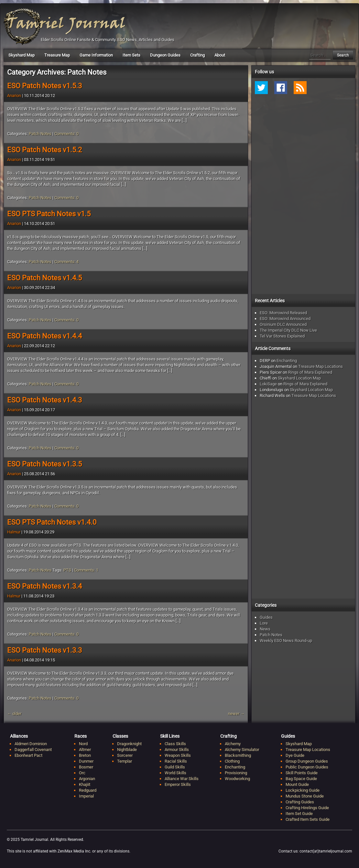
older (14, 714)
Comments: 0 (66, 134)
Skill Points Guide (302, 773)
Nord (83, 744)
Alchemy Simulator (242, 750)
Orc (82, 773)
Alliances (19, 736)
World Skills (175, 773)
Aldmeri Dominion (31, 744)
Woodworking (237, 779)
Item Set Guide (299, 814)
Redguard (88, 790)
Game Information (96, 55)
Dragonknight (129, 744)
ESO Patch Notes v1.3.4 (44, 586)
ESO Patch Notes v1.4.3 (44, 400)
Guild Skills (175, 767)
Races (81, 736)
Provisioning (236, 773)
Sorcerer (125, 755)
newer (236, 714)
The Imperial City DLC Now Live (288, 330)
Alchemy (233, 744)
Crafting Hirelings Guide (307, 808)
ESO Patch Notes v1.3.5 (44, 464)
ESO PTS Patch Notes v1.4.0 (52, 522)
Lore (264, 623)
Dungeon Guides (165, 55)
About (220, 55)
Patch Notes (40, 134)
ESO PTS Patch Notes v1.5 (49, 214)
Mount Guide (297, 784)
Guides (266, 617)
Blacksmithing (238, 755)
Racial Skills (176, 761)
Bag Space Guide (301, 779)
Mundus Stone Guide (305, 796)
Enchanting (287, 361)
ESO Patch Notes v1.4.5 (44, 278)
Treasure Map (57, 55)
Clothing (232, 761)
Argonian (87, 779)
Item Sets (131, 55)
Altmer (85, 750)
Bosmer (86, 767)
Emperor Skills (178, 784)
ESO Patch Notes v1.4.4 (44, 336)
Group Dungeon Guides (307, 761)
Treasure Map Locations (321, 366)
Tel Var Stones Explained (282, 336)
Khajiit (85, 784)
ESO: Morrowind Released (283, 313)
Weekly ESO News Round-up (286, 641)
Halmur (14, 532)
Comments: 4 (66, 262)
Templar (125, 761)
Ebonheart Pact (28, 755)
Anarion (14, 96)
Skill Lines (170, 736)
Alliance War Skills (182, 779)
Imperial (86, 796)
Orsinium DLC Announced (283, 324)
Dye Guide (295, 755)
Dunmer (86, 761)
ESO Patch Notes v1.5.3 (44, 86)
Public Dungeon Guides (307, 767)
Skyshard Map (22, 55)
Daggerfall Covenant (33, 750)
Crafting (197, 55)
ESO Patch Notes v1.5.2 (44, 150)
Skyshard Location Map (299, 378)
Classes (120, 736)
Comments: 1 (86, 570)
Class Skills (175, 744)
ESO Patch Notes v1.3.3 (44, 650)
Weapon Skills (178, 755)
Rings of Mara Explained (310, 372)
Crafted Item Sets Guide (308, 819)
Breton (85, 755)
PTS (67, 570)
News (265, 629)
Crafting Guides (300, 802)
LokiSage (268, 384)
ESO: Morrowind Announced (285, 319)
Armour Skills (177, 750)
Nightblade (127, 750)
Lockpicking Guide (303, 790)
